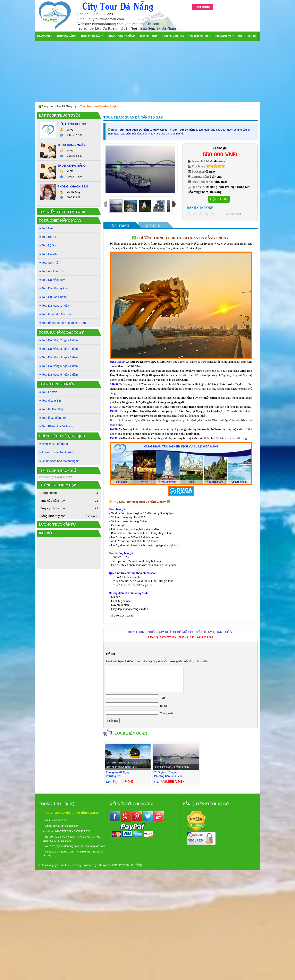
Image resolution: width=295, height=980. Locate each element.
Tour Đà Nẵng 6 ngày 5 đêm (60, 375)
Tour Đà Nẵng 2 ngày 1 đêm (60, 340)
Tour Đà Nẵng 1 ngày (55, 306)
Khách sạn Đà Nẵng (122, 36)
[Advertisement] (147, 72)
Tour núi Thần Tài (53, 271)
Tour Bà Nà (49, 237)
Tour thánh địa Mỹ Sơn (56, 314)
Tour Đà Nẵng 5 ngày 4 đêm (60, 366)
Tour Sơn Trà (50, 263)
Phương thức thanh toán (57, 452)
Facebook (202, 7)
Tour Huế (48, 228)
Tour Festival (50, 392)
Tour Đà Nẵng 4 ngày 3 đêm (60, 357)
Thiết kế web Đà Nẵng (127, 865)
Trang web (166, 713)
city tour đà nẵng (237, 438)
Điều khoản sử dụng (55, 444)
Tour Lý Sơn (50, 245)
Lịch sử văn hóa (173, 36)
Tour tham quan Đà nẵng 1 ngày (172, 767)
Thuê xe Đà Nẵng (92, 36)
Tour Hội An (49, 254)
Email (164, 706)
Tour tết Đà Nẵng (53, 409)
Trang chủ (44, 36)
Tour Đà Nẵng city (53, 280)
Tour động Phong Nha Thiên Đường (65, 323)
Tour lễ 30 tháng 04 (54, 418)
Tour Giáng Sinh (52, 401)
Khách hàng (149, 36)
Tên (162, 698)
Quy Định (153, 226)
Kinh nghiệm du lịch (228, 36)
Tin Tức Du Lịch (199, 36)
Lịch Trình (119, 226)
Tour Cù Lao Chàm (54, 297)
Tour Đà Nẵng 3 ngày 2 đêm (60, 349)
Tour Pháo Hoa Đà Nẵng (57, 426)
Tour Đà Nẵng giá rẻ (55, 288)
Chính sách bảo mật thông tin (61, 461)
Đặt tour (219, 199)
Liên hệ (252, 36)
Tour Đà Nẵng (66, 36)
